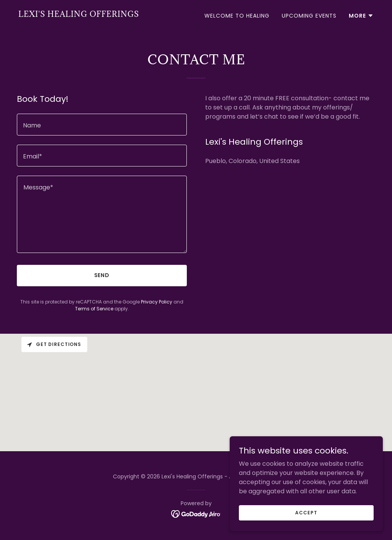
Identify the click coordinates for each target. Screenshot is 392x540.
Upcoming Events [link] (309, 16)
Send (102, 275)
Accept (306, 512)
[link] (79, 15)
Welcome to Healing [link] (237, 16)
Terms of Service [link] (94, 309)
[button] (361, 16)
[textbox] (102, 125)
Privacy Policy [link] (157, 302)
